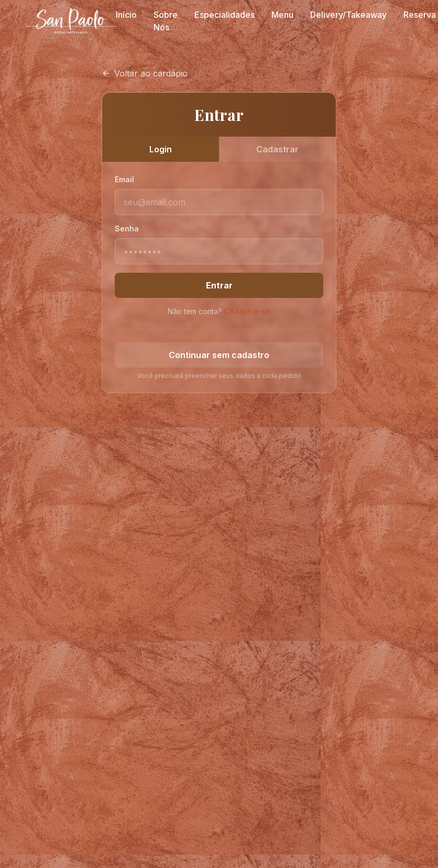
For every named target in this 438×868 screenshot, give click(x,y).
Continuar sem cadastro (219, 355)
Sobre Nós (166, 21)
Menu (282, 15)
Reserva (420, 15)
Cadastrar (277, 149)
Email (124, 179)
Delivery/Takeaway (348, 15)
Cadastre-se (247, 311)
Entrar (219, 285)
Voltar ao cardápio (145, 73)
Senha (127, 229)
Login (161, 149)
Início (126, 15)
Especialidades (225, 15)
